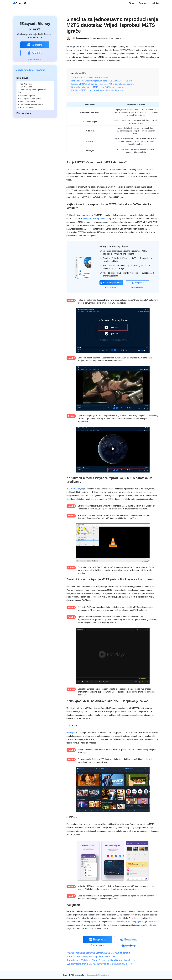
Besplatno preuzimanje (35, 45)
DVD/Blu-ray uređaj (100, 38)
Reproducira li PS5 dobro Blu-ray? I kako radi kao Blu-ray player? (101, 960)
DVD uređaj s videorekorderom (32, 104)
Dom (65, 975)
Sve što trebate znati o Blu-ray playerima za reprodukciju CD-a (99, 964)
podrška (155, 3)
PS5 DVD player (26, 84)
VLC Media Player (75, 489)
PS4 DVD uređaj (26, 87)
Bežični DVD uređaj (27, 101)
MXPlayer (71, 733)
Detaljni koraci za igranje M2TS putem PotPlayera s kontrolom (98, 87)
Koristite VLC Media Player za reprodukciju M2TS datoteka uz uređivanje (103, 84)
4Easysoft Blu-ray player (94, 219)
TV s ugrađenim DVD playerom (32, 99)
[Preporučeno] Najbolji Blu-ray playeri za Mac (91, 957)
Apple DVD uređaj (27, 107)
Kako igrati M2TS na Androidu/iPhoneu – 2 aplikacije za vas (97, 90)
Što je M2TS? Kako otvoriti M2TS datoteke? (90, 78)
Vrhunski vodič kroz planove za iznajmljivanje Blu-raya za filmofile (101, 953)
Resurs (143, 3)
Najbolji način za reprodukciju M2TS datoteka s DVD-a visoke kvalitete (102, 81)
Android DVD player (27, 96)
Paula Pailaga (84, 38)
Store (132, 3)
